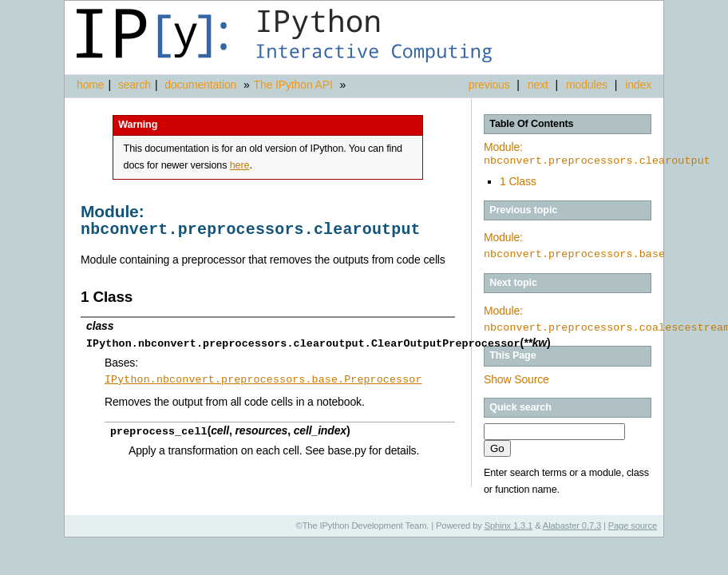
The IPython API (293, 85)
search (135, 85)
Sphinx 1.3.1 (509, 525)
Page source (633, 525)
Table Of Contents (531, 124)
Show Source (516, 379)
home (90, 85)
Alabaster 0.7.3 (572, 525)
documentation (202, 85)
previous (489, 85)
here (240, 165)
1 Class (518, 181)
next (538, 85)
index (638, 85)
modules (587, 85)
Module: (597, 154)
